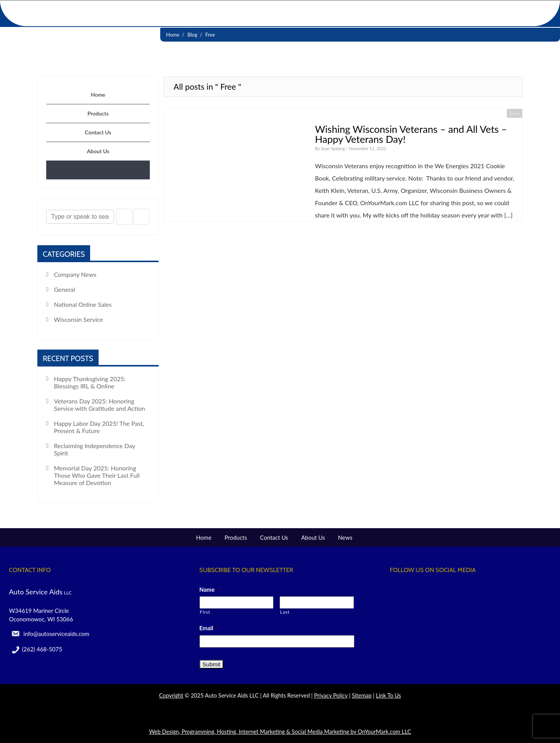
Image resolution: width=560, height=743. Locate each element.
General (65, 289)
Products (98, 113)
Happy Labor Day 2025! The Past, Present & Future (99, 427)
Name (210, 589)
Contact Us (98, 132)
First (205, 612)
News (98, 170)
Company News (75, 274)
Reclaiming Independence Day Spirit (95, 449)
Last (285, 612)
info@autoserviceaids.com (56, 634)
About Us (98, 151)
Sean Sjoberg (333, 148)
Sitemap (362, 695)
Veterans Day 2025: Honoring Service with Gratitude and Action (100, 405)
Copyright (171, 695)
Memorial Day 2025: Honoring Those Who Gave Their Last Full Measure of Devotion (97, 475)
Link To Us (388, 695)
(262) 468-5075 (42, 649)
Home (98, 95)
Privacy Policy (331, 695)
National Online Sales (83, 304)
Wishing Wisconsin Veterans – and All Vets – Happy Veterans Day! (411, 134)
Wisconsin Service (79, 319)
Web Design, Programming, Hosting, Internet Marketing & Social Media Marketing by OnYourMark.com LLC (280, 732)
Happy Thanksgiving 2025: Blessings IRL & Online (90, 382)
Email (209, 628)
